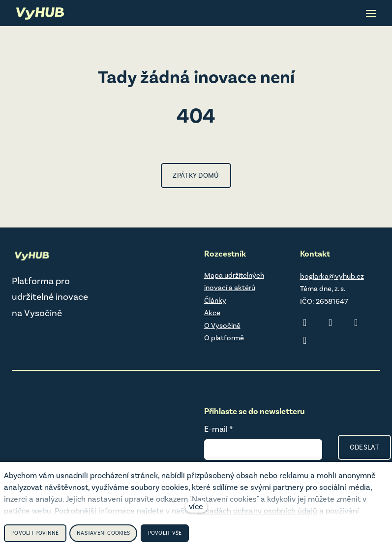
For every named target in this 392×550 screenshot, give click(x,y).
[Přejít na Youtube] (305, 340)
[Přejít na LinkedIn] (305, 323)
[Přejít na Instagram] (331, 323)
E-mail (218, 429)
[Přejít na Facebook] (356, 323)
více (196, 506)
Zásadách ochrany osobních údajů (257, 511)
